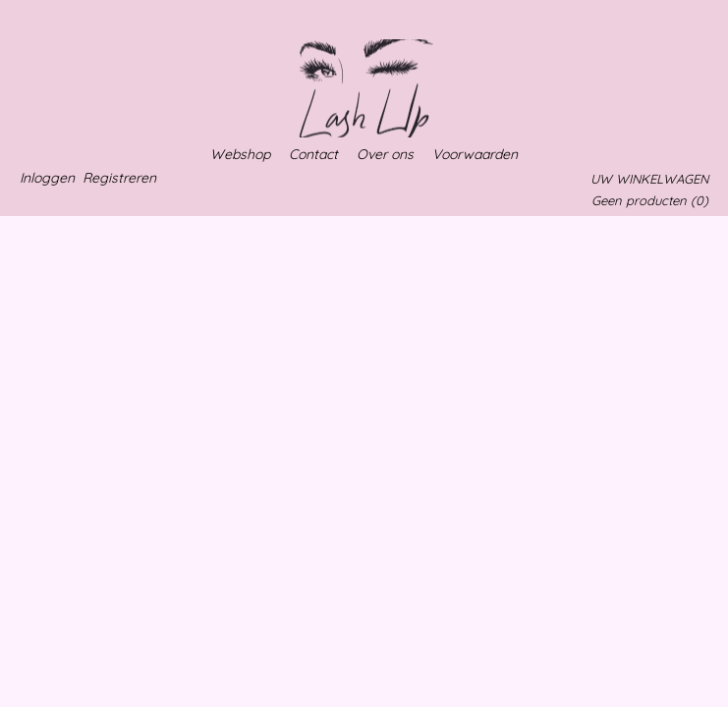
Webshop (240, 154)
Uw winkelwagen (649, 179)
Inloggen (47, 178)
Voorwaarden (475, 154)
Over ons (385, 154)
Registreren (119, 178)
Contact (313, 154)
